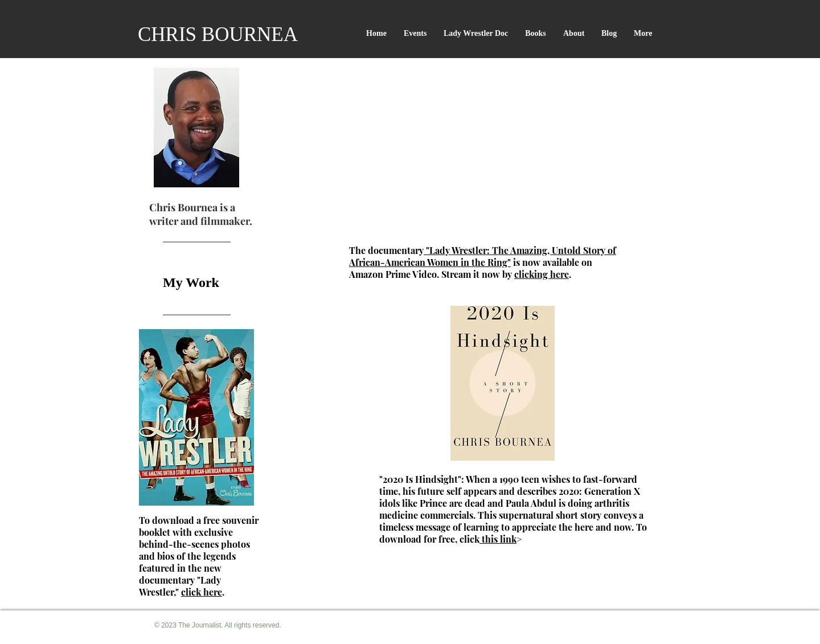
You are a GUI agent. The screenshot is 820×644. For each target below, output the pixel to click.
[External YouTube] (486, 155)
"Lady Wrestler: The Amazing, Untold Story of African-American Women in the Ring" (483, 256)
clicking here (542, 274)
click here (202, 592)
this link (498, 539)
